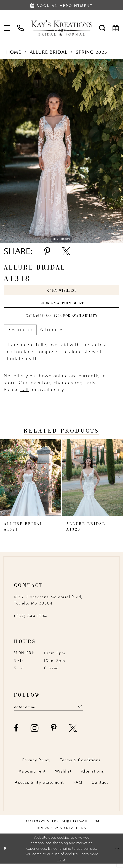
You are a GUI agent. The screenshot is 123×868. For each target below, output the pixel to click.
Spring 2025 (91, 52)
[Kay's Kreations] (61, 28)
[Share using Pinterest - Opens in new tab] (47, 251)
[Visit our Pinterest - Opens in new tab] (54, 733)
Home (14, 52)
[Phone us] (21, 28)
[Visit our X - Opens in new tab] (73, 733)
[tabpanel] (61, 151)
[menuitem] (7, 28)
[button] (7, 28)
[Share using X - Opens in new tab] (66, 251)
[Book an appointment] (61, 5)
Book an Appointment (62, 305)
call (25, 393)
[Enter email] (52, 711)
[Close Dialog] (6, 853)
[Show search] (102, 28)
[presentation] (30, 481)
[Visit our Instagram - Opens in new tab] (35, 733)
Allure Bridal (49, 52)
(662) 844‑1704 (30, 620)
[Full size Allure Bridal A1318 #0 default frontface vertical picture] (61, 151)
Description (20, 333)
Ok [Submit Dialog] (117, 853)
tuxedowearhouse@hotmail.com (62, 825)
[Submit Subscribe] (87, 711)
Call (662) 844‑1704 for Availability (62, 319)
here (61, 864)
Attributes (52, 333)
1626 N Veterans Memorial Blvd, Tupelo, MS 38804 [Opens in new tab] (48, 604)
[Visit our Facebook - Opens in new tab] (16, 733)
